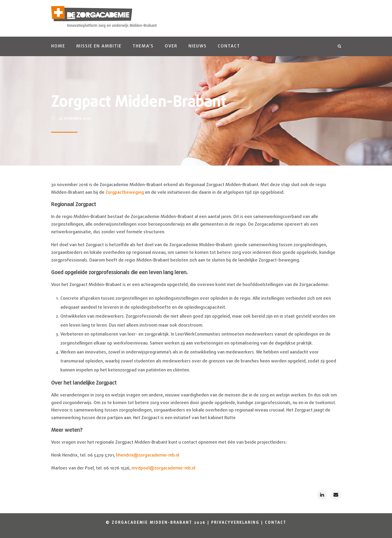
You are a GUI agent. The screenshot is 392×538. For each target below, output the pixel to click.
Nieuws (198, 46)
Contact (229, 46)
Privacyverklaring (235, 523)
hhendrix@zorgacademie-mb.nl (148, 455)
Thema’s (143, 46)
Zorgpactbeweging (125, 193)
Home (58, 46)
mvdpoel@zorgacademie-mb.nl (163, 468)
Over (171, 46)
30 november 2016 (75, 119)
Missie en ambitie (99, 46)
